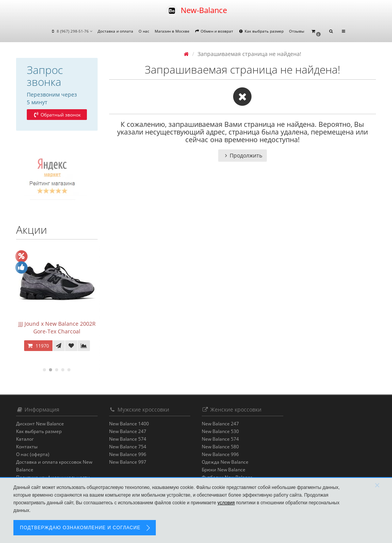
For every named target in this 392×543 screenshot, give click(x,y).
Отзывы (297, 31)
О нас (144, 31)
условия (226, 503)
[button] (316, 32)
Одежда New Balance (225, 462)
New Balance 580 (220, 447)
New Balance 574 (128, 439)
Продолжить (243, 155)
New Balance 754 (128, 447)
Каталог (25, 439)
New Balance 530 (220, 431)
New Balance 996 (128, 454)
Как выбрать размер (261, 31)
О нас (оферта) (33, 454)
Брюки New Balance (224, 470)
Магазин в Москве (172, 31)
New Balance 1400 (129, 424)
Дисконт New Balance (40, 424)
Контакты (27, 447)
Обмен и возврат (214, 31)
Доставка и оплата (115, 31)
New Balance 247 (128, 431)
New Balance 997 (128, 462)
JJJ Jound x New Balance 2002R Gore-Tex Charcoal (57, 327)
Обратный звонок (57, 115)
